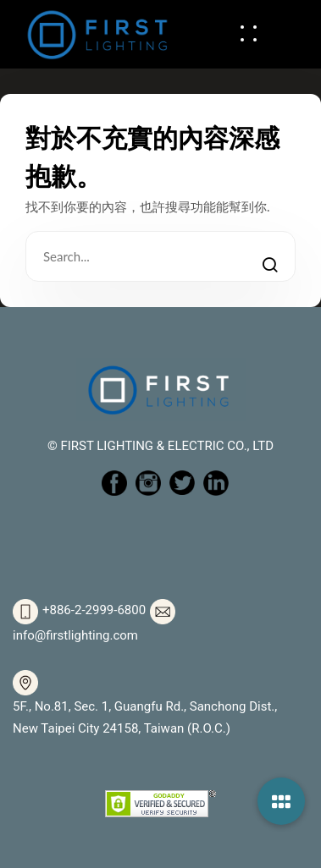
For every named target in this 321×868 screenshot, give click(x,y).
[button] (281, 801)
